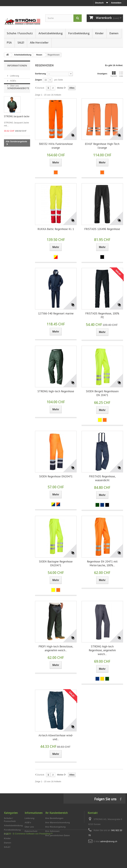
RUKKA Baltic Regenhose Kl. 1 (56, 229)
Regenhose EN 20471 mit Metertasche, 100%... (102, 563)
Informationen (17, 65)
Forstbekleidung (79, 33)
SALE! (21, 43)
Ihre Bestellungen (54, 818)
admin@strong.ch (109, 841)
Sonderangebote (18, 97)
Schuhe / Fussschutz (20, 33)
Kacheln (114, 74)
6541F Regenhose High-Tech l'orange (102, 146)
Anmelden (116, 3)
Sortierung (41, 74)
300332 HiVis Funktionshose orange (56, 146)
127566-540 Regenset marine (56, 313)
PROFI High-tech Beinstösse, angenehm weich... (56, 648)
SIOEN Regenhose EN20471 (56, 476)
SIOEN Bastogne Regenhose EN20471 (56, 563)
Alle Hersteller (39, 43)
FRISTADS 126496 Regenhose (102, 229)
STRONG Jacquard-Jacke (17, 125)
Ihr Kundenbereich (56, 813)
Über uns (14, 84)
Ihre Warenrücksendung (58, 823)
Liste (121, 74)
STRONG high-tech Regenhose (56, 391)
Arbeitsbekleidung (51, 33)
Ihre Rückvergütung (55, 827)
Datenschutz (31, 831)
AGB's (13, 79)
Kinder (99, 33)
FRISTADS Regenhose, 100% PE (102, 315)
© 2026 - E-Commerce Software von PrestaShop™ (28, 859)
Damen (114, 33)
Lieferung (14, 74)
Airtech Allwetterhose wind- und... (56, 737)
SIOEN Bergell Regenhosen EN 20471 (102, 393)
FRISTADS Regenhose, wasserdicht (102, 478)
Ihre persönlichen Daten (58, 835)
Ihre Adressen (52, 831)
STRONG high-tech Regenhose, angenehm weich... (102, 650)
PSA (9, 43)
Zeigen (39, 80)
